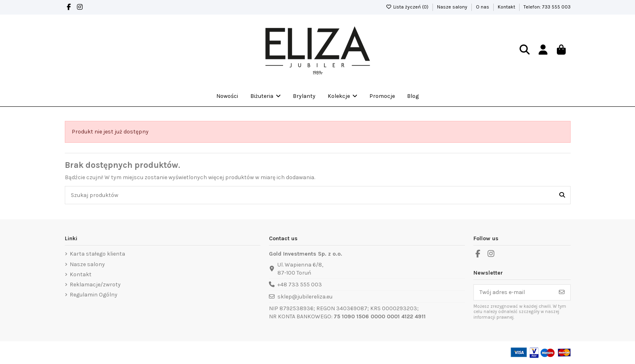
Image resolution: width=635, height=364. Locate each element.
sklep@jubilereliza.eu (305, 297)
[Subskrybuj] (562, 292)
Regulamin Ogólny (94, 295)
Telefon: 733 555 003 (547, 7)
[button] (342, 96)
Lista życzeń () (408, 7)
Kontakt (507, 7)
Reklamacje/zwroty (95, 285)
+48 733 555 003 (300, 285)
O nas (483, 7)
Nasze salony (453, 7)
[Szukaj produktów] (562, 195)
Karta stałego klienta (97, 254)
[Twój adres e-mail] (514, 292)
